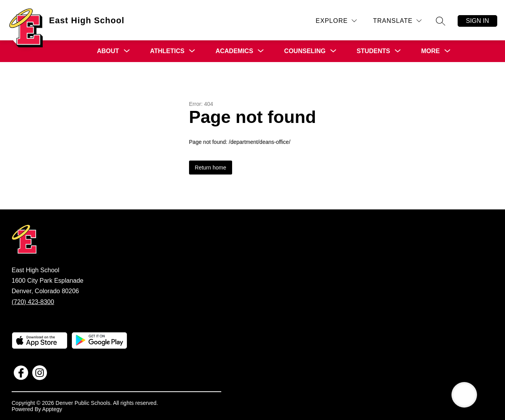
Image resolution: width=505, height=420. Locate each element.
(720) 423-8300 (33, 302)
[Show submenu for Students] (373, 51)
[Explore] (336, 21)
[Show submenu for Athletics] (167, 51)
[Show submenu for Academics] (234, 51)
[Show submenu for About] (108, 51)
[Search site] (441, 21)
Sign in (477, 21)
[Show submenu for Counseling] (305, 51)
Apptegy (52, 409)
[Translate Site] (397, 21)
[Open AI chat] (464, 395)
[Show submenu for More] (430, 51)
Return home (211, 168)
